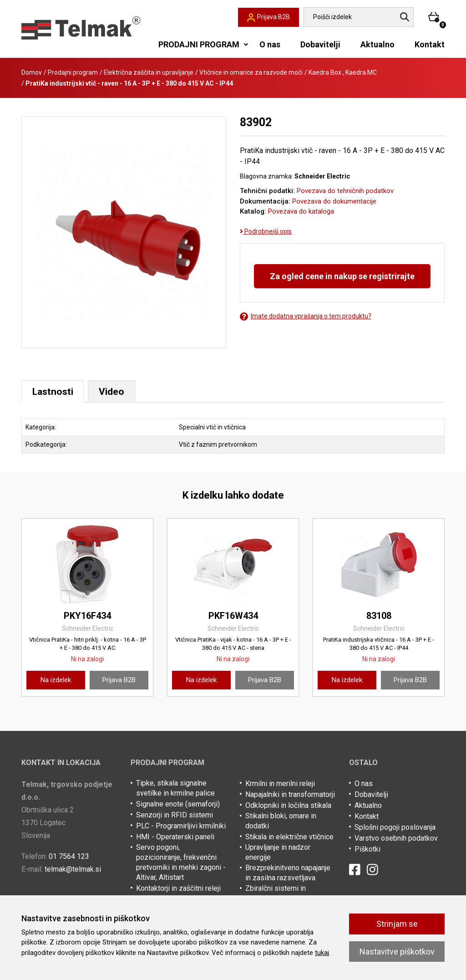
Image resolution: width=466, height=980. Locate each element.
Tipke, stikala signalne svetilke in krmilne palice (175, 789)
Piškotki (367, 850)
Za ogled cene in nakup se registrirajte (342, 276)
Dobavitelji (320, 44)
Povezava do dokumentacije (334, 201)
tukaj (322, 953)
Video (117, 391)
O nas (270, 44)
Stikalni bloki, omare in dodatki (281, 822)
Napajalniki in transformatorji (290, 795)
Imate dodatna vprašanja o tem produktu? (306, 316)
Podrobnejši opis (266, 231)
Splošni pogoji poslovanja (395, 828)
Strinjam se (397, 924)
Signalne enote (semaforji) (178, 805)
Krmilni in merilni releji (280, 784)
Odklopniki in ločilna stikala (288, 806)
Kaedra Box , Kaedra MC (343, 72)
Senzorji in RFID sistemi (175, 816)
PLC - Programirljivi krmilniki (181, 827)
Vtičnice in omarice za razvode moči (251, 72)
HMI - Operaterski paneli (175, 838)
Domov (32, 72)
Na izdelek (56, 680)
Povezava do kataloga (301, 211)
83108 (379, 616)
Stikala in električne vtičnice (289, 838)
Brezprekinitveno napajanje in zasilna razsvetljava (288, 874)
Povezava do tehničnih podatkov (345, 191)
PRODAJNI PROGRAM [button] (199, 44)
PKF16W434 (233, 616)
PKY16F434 (87, 616)
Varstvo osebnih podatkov (396, 839)
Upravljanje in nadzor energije (278, 853)
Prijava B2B (119, 680)
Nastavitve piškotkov (397, 952)
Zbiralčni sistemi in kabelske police (276, 894)
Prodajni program (73, 72)
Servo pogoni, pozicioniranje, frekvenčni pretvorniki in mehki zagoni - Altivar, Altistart (181, 863)
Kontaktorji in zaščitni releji (178, 889)
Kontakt (430, 44)
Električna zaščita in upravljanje (149, 72)
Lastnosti (55, 391)
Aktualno (377, 44)
